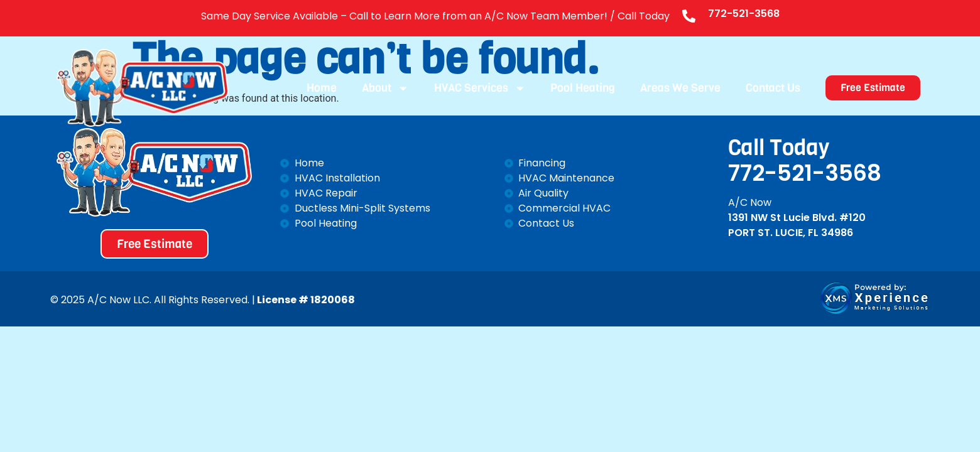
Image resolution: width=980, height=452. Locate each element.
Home (322, 88)
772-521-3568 (744, 13)
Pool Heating (583, 88)
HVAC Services (480, 88)
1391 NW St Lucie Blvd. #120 (797, 218)
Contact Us (773, 88)
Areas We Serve (680, 88)
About (385, 88)
